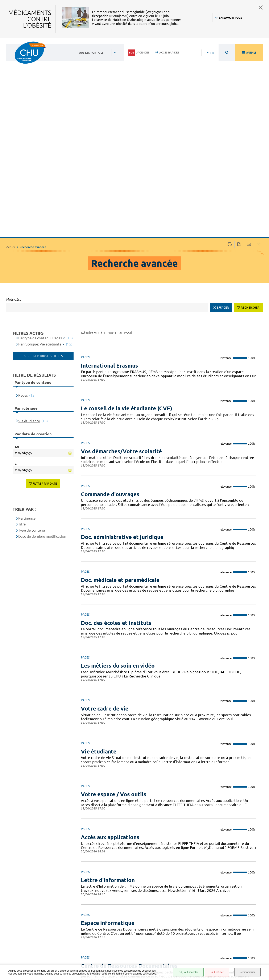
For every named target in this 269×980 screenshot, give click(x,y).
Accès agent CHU (179, 919)
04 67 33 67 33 (115, 925)
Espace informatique (108, 808)
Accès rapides (167, 52)
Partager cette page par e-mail (249, 130)
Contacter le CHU (117, 913)
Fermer (261, 7)
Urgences (139, 53)
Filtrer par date (45, 368)
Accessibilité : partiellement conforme (177, 927)
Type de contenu (32, 415)
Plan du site (175, 947)
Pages (23, 280)
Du (17, 332)
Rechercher (250, 192)
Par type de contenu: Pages (40, 223)
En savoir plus (230, 18)
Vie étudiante (29, 306)
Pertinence (27, 403)
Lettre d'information (108, 765)
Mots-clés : (14, 184)
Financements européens (177, 953)
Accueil (11, 132)
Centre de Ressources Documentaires (129, 851)
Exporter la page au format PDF (239, 130)
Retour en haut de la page (262, 909)
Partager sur (259, 130)
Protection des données (178, 941)
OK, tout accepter (188, 972)
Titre (22, 409)
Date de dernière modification (42, 421)
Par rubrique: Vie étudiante (40, 229)
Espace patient (177, 915)
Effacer (223, 192)
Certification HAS (179, 960)
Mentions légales (179, 935)
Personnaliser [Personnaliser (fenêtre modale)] (247, 972)
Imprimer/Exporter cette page (230, 130)
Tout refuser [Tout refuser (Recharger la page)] (217, 972)
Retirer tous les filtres (45, 241)
